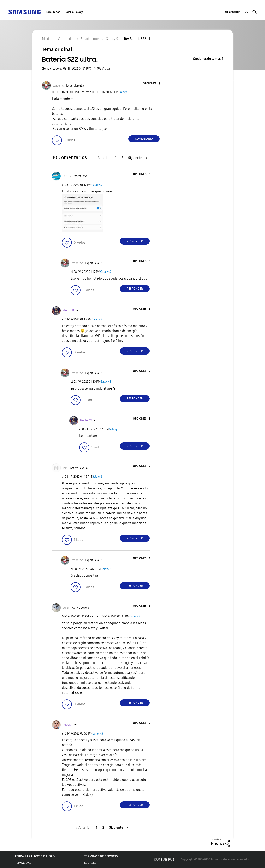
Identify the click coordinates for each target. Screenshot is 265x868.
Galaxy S (124, 92)
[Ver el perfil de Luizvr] (67, 608)
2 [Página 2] (122, 158)
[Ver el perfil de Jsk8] (66, 468)
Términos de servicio (101, 856)
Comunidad (53, 12)
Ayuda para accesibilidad (35, 856)
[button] (152, 84)
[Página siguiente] (138, 158)
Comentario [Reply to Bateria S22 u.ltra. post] (144, 139)
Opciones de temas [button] (207, 59)
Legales (90, 863)
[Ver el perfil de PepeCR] (68, 725)
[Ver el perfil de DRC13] (67, 176)
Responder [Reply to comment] (135, 241)
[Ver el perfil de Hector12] (69, 311)
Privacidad (23, 863)
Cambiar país (164, 860)
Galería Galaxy (74, 12)
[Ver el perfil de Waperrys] (59, 86)
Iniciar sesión (232, 12)
